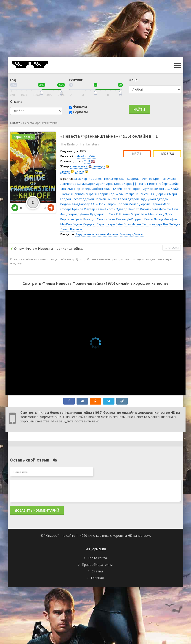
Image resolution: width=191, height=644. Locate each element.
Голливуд (127, 234)
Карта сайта (97, 558)
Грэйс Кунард (84, 219)
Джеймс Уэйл (86, 156)
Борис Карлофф (125, 184)
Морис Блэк (139, 214)
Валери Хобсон (92, 189)
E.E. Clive (109, 214)
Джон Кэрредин (130, 179)
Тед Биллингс (118, 194)
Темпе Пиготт (147, 184)
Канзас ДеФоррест (130, 219)
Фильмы (80, 106)
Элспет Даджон (83, 199)
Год (13, 80)
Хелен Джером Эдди (133, 199)
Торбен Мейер (128, 204)
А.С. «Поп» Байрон (103, 204)
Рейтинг (76, 80)
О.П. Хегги (123, 214)
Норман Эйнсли (106, 199)
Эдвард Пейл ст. (128, 209)
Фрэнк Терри (142, 224)
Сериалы (80, 112)
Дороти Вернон (150, 204)
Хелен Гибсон (106, 209)
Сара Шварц (106, 224)
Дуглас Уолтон (153, 189)
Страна (16, 101)
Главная (97, 578)
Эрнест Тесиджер (105, 179)
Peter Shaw (124, 224)
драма (65, 171)
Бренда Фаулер (84, 209)
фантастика (79, 166)
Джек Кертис (83, 179)
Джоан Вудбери (91, 214)
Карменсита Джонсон (156, 209)
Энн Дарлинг (159, 194)
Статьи (97, 571)
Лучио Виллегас (72, 229)
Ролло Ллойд (154, 219)
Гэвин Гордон (133, 189)
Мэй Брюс (155, 214)
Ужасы (139, 234)
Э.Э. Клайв (172, 189)
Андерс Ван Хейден (166, 224)
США (87, 161)
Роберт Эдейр (168, 184)
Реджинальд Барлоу (75, 204)
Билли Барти (86, 184)
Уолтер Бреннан (154, 179)
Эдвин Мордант (84, 224)
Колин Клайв (113, 189)
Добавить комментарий (37, 510)
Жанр (133, 80)
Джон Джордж (158, 199)
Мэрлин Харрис (97, 194)
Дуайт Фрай (105, 184)
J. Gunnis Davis (105, 219)
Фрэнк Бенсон (139, 194)
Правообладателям (97, 565)
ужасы (79, 171)
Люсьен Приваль (73, 194)
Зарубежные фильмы (91, 234)
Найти (139, 109)
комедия (99, 166)
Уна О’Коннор (70, 189)
